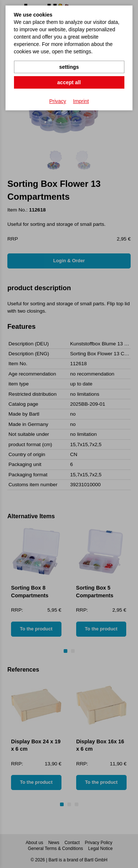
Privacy (58, 101)
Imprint (81, 101)
